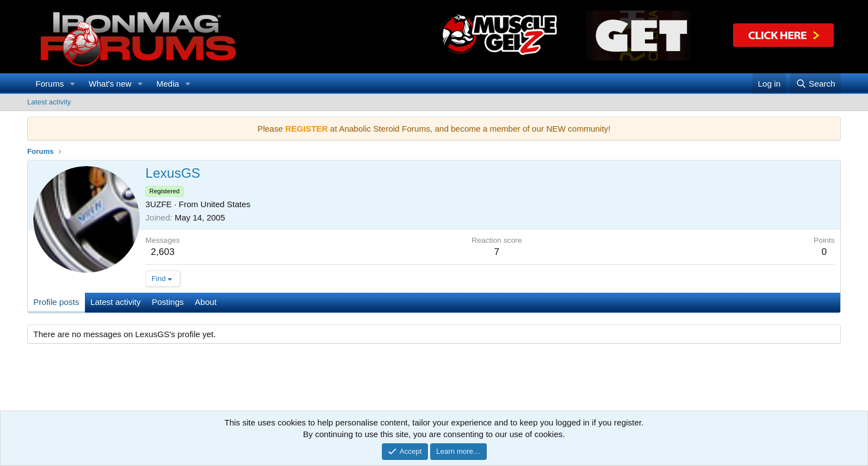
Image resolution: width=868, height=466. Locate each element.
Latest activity (49, 102)
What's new (110, 84)
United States (225, 204)
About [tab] (206, 302)
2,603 (163, 252)
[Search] (816, 84)
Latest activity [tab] (116, 302)
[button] (73, 84)
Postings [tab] (168, 302)
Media (168, 84)
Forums (50, 84)
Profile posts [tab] (56, 302)
